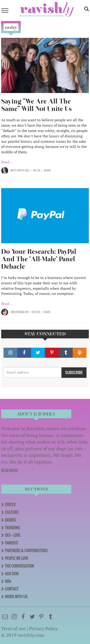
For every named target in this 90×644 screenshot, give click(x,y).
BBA (8, 581)
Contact (12, 589)
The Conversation (19, 566)
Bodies (10, 520)
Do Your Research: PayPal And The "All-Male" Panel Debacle (39, 259)
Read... (7, 162)
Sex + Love (13, 535)
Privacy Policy (43, 628)
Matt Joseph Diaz (20, 170)
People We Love (17, 558)
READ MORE (10, 470)
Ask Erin (12, 574)
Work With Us (16, 597)
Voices (10, 504)
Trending (12, 528)
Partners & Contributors (26, 551)
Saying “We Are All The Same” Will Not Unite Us (36, 105)
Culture (12, 512)
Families (11, 543)
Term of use (13, 628)
